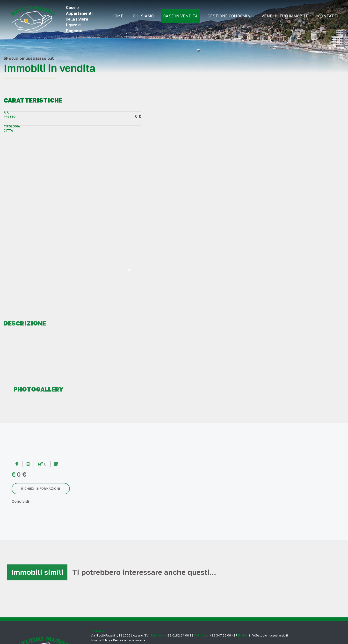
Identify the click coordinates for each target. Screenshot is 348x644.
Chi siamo (143, 19)
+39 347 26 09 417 (224, 586)
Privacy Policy (100, 591)
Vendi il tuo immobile (284, 19)
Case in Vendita (180, 19)
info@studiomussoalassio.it (269, 586)
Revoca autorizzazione (129, 591)
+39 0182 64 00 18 (180, 586)
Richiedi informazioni (41, 439)
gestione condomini (229, 19)
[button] (261, 220)
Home (117, 19)
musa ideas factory (125, 625)
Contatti (327, 19)
